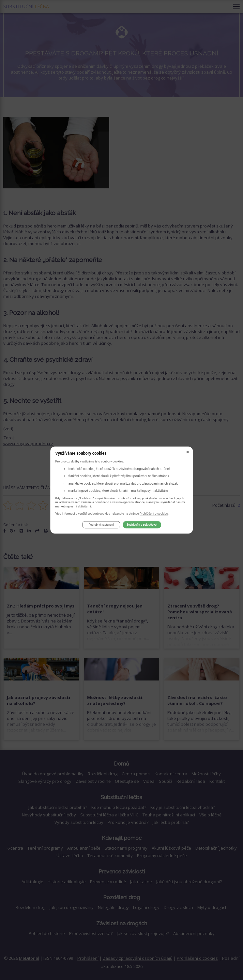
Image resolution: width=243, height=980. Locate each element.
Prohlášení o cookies (154, 513)
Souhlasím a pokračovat (142, 525)
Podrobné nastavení (101, 525)
